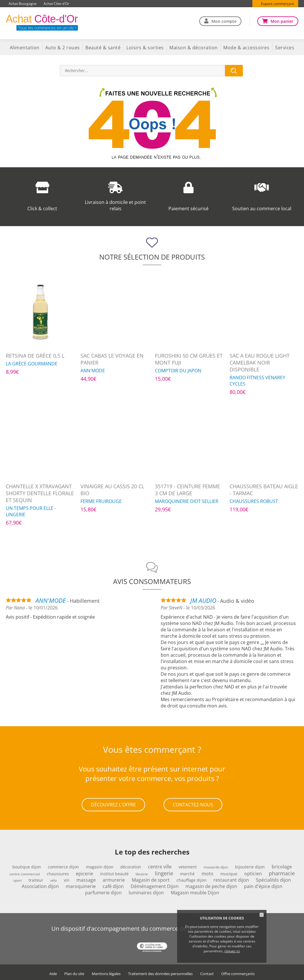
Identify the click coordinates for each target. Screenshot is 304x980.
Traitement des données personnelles (160, 971)
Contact (207, 971)
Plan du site (74, 971)
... (262, 642)
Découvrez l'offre (113, 803)
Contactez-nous (193, 803)
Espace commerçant (277, 4)
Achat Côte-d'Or (56, 4)
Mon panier (282, 21)
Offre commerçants (238, 971)
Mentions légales (106, 971)
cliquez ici (232, 951)
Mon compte (224, 21)
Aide (53, 971)
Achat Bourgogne (23, 4)
